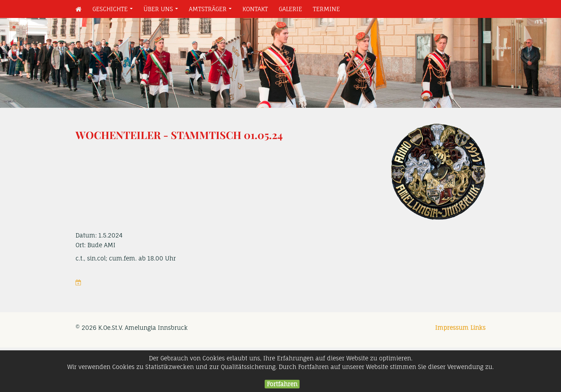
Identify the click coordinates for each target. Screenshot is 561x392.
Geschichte (114, 11)
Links (478, 328)
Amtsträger (212, 11)
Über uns (162, 11)
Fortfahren (282, 384)
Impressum (452, 328)
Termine (326, 9)
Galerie (290, 9)
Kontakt (255, 9)
